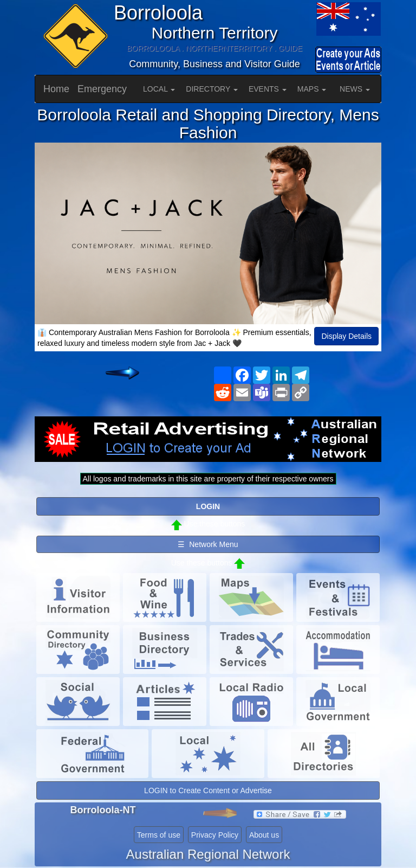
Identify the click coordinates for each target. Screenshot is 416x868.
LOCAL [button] (159, 89)
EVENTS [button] (268, 89)
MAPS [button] (312, 89)
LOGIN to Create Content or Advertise (208, 790)
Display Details (346, 336)
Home (56, 89)
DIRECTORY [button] (212, 89)
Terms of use (159, 835)
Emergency (102, 89)
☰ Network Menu (208, 544)
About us (264, 835)
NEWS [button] (355, 89)
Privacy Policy (215, 835)
